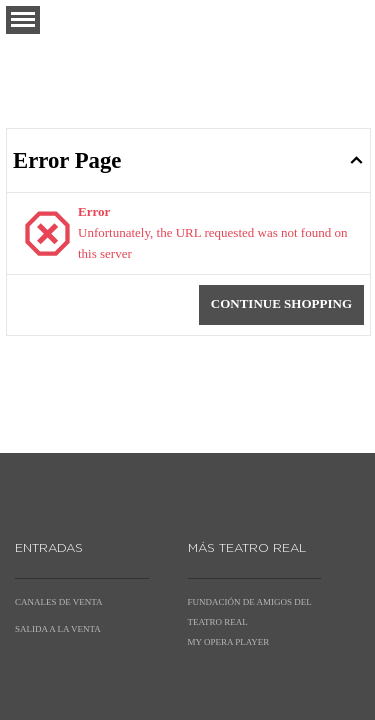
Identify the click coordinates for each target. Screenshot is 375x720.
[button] (23, 20)
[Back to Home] (188, 47)
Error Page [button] (67, 160)
